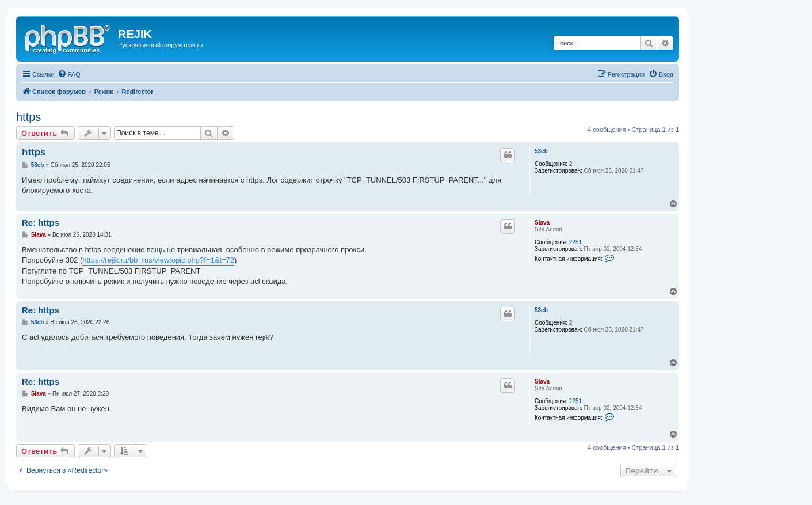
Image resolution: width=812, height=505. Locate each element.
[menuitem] (69, 74)
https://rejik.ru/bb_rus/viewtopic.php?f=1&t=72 (158, 260)
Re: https (41, 223)
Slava (542, 223)
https (28, 117)
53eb (541, 151)
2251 (575, 242)
